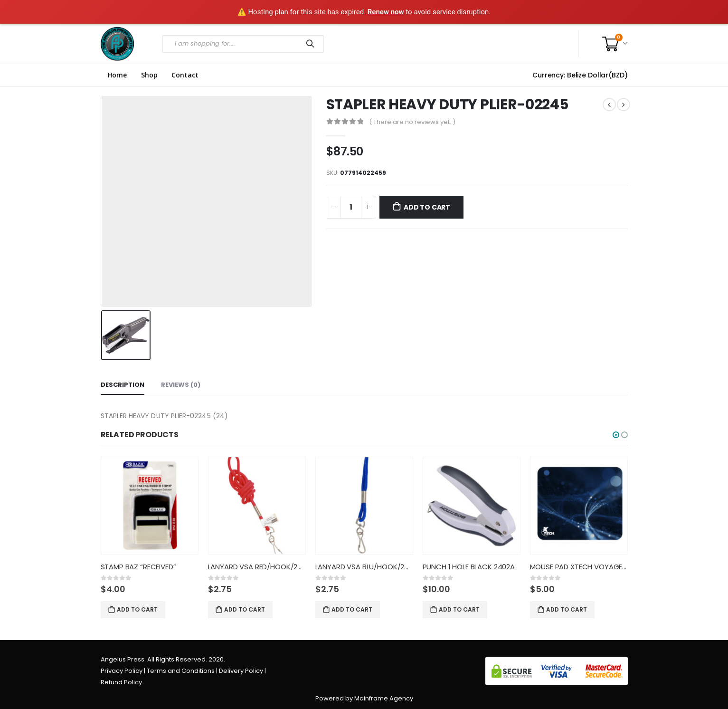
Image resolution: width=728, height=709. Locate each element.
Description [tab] (123, 385)
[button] (616, 435)
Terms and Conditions (181, 671)
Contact (185, 75)
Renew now (386, 12)
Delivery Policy (241, 671)
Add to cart (427, 207)
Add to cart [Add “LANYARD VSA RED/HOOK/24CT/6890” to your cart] (245, 609)
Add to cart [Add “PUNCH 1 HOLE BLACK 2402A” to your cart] (459, 609)
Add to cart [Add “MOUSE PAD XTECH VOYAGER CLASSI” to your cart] (567, 609)
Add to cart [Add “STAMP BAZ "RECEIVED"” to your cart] (137, 609)
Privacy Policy (122, 671)
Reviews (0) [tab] (181, 385)
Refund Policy (121, 682)
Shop (149, 75)
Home (117, 75)
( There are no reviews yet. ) (412, 122)
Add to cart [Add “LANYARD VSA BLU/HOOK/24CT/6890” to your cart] (352, 609)
